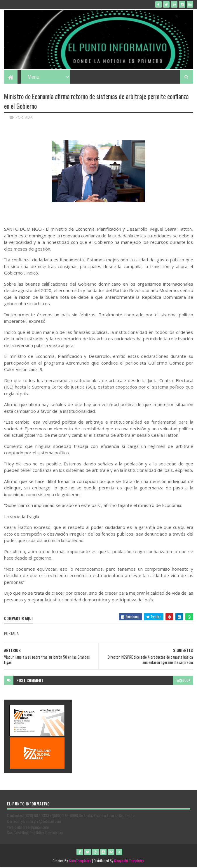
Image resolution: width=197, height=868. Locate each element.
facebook (183, 681)
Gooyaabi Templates (129, 861)
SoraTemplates (80, 861)
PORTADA (24, 118)
